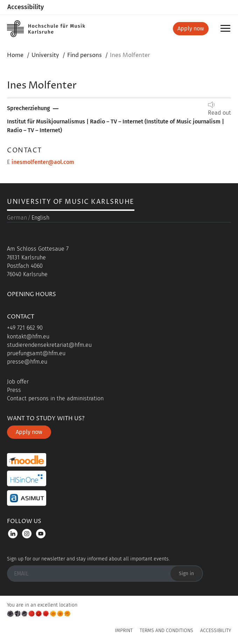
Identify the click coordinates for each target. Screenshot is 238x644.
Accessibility (26, 7)
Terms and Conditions (166, 631)
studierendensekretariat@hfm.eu (49, 345)
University (45, 55)
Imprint (124, 631)
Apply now (191, 28)
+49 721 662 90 (25, 328)
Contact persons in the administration (55, 398)
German (17, 218)
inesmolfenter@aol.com (43, 162)
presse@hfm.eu (27, 362)
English (40, 218)
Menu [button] (227, 31)
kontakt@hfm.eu (28, 337)
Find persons (85, 55)
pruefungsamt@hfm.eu (36, 353)
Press (14, 390)
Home (15, 55)
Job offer (18, 382)
